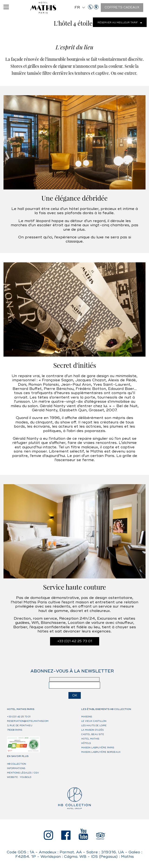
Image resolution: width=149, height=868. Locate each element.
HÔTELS (86, 743)
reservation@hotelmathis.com (28, 721)
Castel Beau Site (93, 735)
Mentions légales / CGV (23, 773)
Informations (16, 768)
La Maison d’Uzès (92, 730)
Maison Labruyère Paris (98, 748)
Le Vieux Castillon (94, 721)
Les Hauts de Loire (94, 726)
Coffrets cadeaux (122, 7)
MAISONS (87, 717)
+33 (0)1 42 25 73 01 (75, 641)
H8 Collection (17, 764)
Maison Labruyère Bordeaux (101, 752)
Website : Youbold (19, 777)
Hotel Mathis (90, 739)
